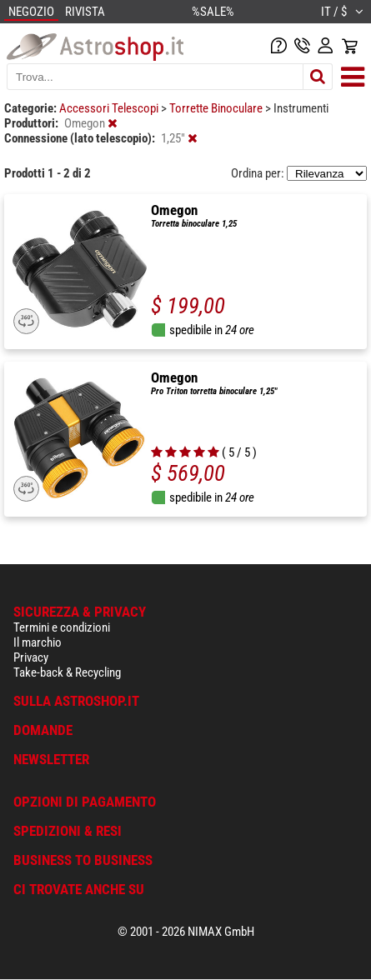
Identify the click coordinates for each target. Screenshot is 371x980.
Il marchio (38, 642)
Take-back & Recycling (67, 672)
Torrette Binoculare (217, 108)
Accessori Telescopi (110, 108)
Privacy (31, 657)
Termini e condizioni (62, 627)
